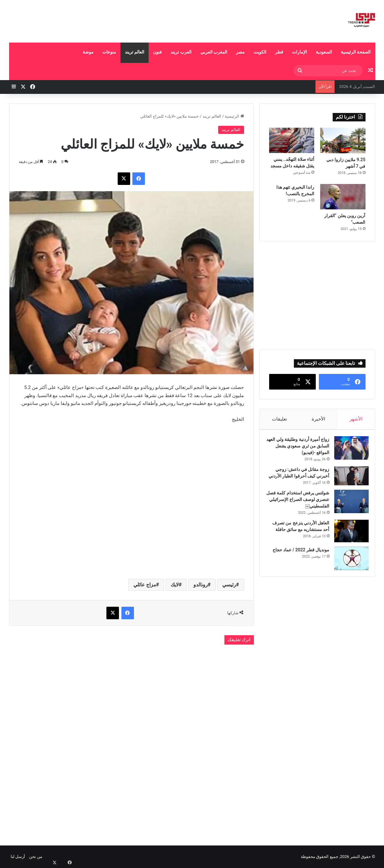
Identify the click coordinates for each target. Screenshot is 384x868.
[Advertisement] (130, 20)
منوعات (109, 52)
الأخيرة (318, 419)
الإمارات (300, 52)
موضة (88, 52)
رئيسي (229, 585)
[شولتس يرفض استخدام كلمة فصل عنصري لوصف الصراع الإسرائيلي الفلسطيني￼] (348, 511)
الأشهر (356, 419)
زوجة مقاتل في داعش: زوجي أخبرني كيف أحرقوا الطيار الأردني (299, 479)
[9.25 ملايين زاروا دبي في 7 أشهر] (343, 140)
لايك (175, 585)
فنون (157, 52)
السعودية (324, 52)
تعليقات (279, 419)
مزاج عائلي (145, 585)
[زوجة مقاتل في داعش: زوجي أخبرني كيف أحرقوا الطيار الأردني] (348, 479)
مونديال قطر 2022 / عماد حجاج (298, 559)
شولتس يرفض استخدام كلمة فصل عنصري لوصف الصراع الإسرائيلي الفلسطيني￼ (300, 509)
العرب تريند (181, 52)
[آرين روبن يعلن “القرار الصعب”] (343, 197)
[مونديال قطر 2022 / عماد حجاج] (348, 568)
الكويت (260, 52)
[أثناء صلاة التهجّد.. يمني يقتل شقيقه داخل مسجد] (292, 140)
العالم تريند (135, 52)
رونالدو (201, 585)
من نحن (36, 857)
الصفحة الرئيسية (356, 52)
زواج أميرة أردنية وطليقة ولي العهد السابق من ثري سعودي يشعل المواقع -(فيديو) (300, 449)
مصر (240, 52)
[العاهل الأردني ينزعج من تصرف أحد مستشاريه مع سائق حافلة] (348, 541)
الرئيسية (234, 116)
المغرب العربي (214, 52)
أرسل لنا (18, 857)
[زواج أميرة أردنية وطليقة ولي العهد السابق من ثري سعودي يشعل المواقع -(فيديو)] (348, 451)
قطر (279, 52)
